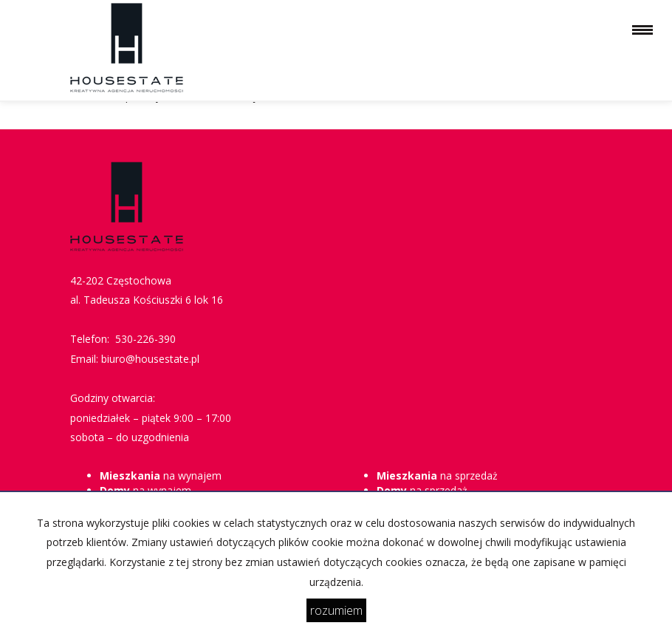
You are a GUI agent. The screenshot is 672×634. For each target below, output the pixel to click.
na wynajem (161, 475)
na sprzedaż (437, 475)
